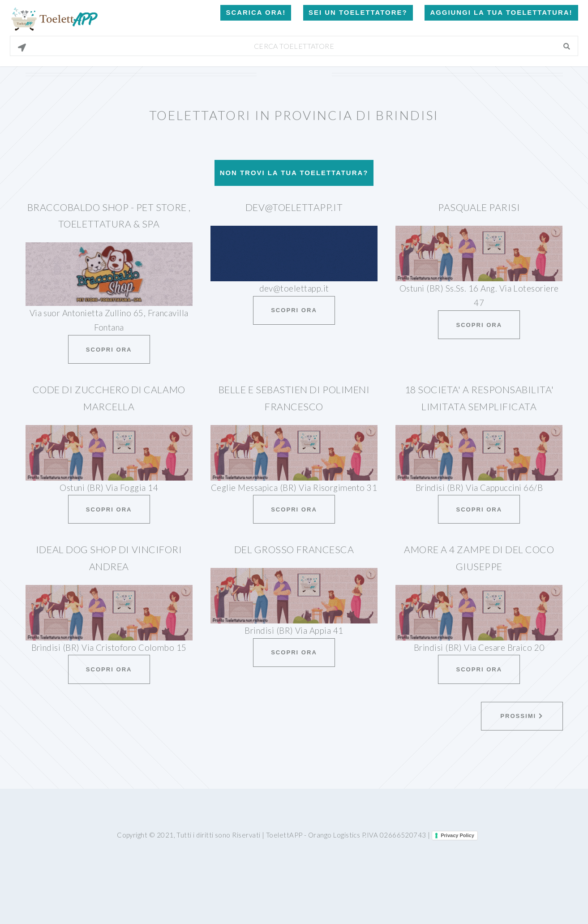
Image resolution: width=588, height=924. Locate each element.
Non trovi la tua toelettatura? (294, 173)
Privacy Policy (457, 835)
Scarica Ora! (256, 12)
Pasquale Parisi (479, 207)
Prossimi (521, 716)
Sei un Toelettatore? (358, 12)
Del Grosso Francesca (294, 550)
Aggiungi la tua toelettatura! (501, 12)
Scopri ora (109, 350)
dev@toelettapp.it (294, 207)
